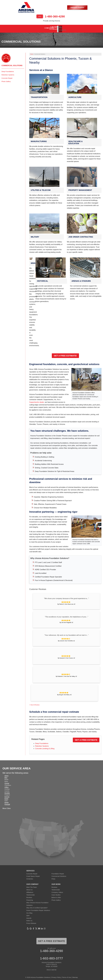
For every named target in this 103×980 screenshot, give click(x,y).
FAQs (53, 878)
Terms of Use (66, 976)
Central (7, 782)
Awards (29, 917)
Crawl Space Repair (33, 875)
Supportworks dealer (37, 401)
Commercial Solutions (12, 64)
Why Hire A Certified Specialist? (37, 906)
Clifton (7, 786)
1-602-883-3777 (51, 957)
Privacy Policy (56, 976)
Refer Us (29, 919)
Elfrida (7, 801)
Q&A (28, 914)
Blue (6, 776)
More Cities (7, 807)
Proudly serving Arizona (51, 21)
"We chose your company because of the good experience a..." (66, 597)
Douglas (7, 792)
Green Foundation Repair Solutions (38, 909)
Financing (30, 899)
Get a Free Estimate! (65, 354)
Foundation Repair (58, 872)
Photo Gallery (6, 80)
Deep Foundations (42, 742)
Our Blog (29, 912)
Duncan (7, 795)
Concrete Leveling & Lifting (45, 747)
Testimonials (31, 894)
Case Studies (56, 894)
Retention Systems (42, 745)
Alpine (6, 774)
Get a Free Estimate (86, 739)
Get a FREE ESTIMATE (51, 940)
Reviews (29, 896)
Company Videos (57, 891)
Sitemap (75, 976)
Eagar (6, 797)
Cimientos (30, 878)
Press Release (31, 922)
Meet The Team (32, 886)
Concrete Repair (7, 77)
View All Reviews (35, 704)
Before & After (56, 896)
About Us (29, 888)
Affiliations (30, 891)
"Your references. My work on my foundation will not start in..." (66, 634)
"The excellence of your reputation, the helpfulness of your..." (66, 615)
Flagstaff (7, 803)
